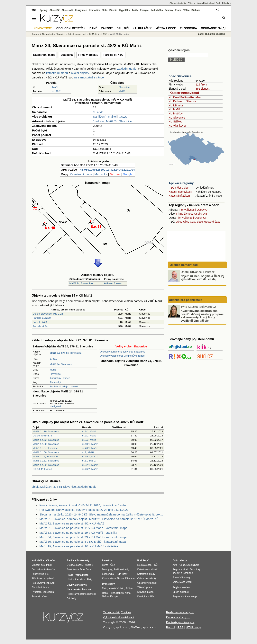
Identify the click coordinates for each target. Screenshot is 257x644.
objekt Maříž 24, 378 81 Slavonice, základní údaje (64, 487)
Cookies (126, 612)
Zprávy (44, 10)
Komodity (94, 10)
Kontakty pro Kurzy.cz (180, 622)
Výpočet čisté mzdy (42, 565)
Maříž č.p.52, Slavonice (46, 461)
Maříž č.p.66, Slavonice (46, 452)
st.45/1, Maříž (90, 456)
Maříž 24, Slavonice (81, 283)
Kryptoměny (108, 578)
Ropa (105, 593)
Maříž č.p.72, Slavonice (46, 440)
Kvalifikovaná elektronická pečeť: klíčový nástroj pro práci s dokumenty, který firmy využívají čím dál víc (203, 316)
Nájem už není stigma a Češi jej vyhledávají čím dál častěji (202, 277)
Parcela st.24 (40, 326)
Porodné (86, 589)
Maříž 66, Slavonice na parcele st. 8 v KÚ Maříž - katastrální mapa (83, 542)
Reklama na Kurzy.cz (180, 612)
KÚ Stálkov (175, 121)
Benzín (120, 593)
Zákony (169, 10)
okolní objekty (80, 73)
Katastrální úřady (146, 574)
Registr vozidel (180, 569)
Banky (70, 560)
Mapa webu (186, 582)
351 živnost (202, 89)
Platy (90, 579)
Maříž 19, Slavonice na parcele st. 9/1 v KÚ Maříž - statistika (79, 546)
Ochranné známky (215, 28)
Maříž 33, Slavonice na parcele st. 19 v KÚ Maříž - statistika (78, 533)
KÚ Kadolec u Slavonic (183, 101)
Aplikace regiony (181, 183)
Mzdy (125, 574)
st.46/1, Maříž (90, 448)
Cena (182, 565)
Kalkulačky (142, 28)
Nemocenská (74, 589)
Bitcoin (113, 10)
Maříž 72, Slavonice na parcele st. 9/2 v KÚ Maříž (72, 523)
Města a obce (166, 28)
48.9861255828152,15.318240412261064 (107, 170)
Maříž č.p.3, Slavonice (45, 448)
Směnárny (72, 569)
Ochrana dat (111, 612)
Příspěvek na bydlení (43, 578)
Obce (179, 222)
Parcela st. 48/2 (113, 55)
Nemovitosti (48, 34)
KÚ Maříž (174, 109)
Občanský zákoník (147, 583)
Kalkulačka (157, 10)
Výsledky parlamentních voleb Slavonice (122, 352)
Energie (144, 10)
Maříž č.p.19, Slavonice (46, 431)
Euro (82, 569)
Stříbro (129, 588)
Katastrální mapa (44, 55)
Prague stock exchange (185, 596)
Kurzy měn (81, 10)
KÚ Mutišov (176, 113)
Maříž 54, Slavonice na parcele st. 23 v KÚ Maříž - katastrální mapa (83, 537)
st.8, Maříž (88, 452)
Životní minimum (40, 587)
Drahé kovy (109, 584)
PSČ (155, 565)
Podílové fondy (121, 569)
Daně (93, 28)
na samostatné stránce (89, 77)
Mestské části (212, 222)
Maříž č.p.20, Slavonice (46, 444)
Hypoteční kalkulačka (43, 592)
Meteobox (209, 3)
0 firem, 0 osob (113, 283)
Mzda (83, 579)
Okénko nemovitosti (183, 265)
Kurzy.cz (36, 34)
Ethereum (130, 578)
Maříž (55, 87)
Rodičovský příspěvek (43, 583)
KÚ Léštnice (176, 105)
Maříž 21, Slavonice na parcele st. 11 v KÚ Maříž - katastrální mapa (83, 528)
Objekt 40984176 (42, 436)
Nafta (128, 593)
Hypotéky (124, 10)
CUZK (123, 116)
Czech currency (181, 592)
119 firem (201, 85)
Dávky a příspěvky (77, 585)
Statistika (67, 55)
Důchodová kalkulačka (43, 569)
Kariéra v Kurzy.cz (178, 617)
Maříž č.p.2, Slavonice (45, 456)
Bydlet (219, 3)
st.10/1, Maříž (90, 444)
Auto (175, 565)
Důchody (72, 598)
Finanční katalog (181, 577)
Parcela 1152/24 (42, 318)
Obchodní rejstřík (178, 3)
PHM (112, 593)
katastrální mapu (57, 73)
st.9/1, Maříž (89, 431)
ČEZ (113, 565)
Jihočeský (55, 382)
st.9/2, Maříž (89, 440)
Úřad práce (73, 579)
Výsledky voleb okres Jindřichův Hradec (122, 356)
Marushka (101, 174)
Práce (178, 10)
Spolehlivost (193, 565)
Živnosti (191, 210)
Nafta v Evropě (110, 596)
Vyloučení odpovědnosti (119, 617)
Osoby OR (203, 210)
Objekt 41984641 (42, 469)
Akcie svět (67, 10)
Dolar (89, 569)
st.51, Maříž (89, 461)
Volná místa (82, 575)
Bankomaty (83, 560)
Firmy (182, 210)
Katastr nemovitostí (184, 93)
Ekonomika (188, 28)
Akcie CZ (55, 10)
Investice (107, 560)
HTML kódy (193, 627)
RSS (180, 627)
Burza (105, 565)
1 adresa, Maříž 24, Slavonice (112, 121)
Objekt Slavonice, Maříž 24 (48, 314)
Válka (186, 10)
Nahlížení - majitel (105, 116)
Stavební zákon (146, 592)
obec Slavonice (180, 76)
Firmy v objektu (88, 55)
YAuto (200, 3)
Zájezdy (192, 3)
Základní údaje (127, 69)
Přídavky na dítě (40, 574)
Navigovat (55, 406)
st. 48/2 (56, 91)
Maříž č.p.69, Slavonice (46, 465)
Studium (227, 3)
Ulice (186, 222)
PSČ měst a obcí (179, 188)
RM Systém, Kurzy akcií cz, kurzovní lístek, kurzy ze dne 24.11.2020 (84, 510)
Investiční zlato (116, 588)
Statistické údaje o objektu (64, 386)
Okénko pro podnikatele (186, 300)
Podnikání (143, 560)
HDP (118, 574)
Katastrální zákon (179, 196)
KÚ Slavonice (177, 118)
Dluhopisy (107, 569)
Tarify (135, 10)
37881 (53, 359)
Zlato (105, 10)
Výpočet (51, 560)
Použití (170, 627)
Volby (175, 582)
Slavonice (124, 87)
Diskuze (196, 10)
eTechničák (187, 573)
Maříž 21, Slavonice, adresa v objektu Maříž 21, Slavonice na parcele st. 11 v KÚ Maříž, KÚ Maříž (102, 519)
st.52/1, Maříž (90, 465)
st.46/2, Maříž (90, 469)
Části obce (196, 222)
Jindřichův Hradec (60, 378)
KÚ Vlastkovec (178, 126)
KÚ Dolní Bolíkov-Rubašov (185, 97)
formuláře (149, 596)
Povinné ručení (40, 596)
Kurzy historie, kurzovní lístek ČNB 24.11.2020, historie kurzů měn (83, 505)
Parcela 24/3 (40, 322)
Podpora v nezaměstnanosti (82, 594)
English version (181, 587)
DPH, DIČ (123, 28)
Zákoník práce (145, 587)
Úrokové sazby (75, 565)
